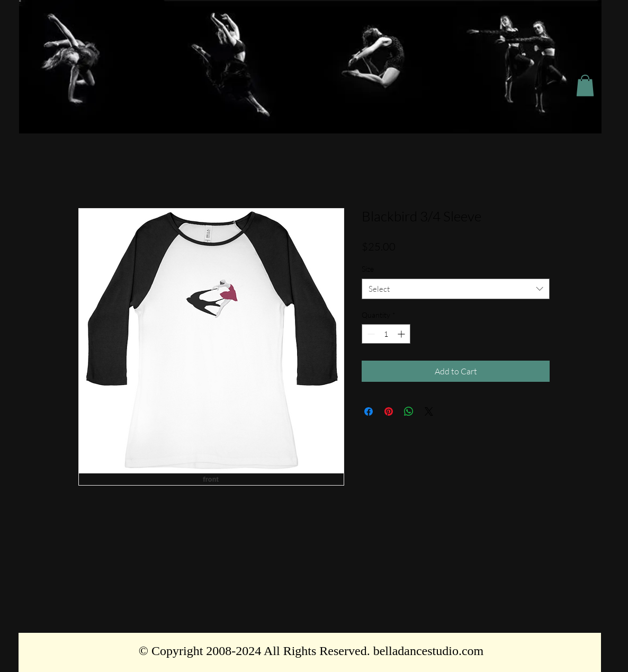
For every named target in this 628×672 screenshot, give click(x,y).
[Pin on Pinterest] (389, 411)
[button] (585, 86)
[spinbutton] (386, 334)
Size (368, 269)
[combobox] (456, 289)
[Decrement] (370, 334)
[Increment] (402, 334)
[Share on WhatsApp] (409, 411)
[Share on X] (429, 411)
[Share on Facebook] (369, 411)
